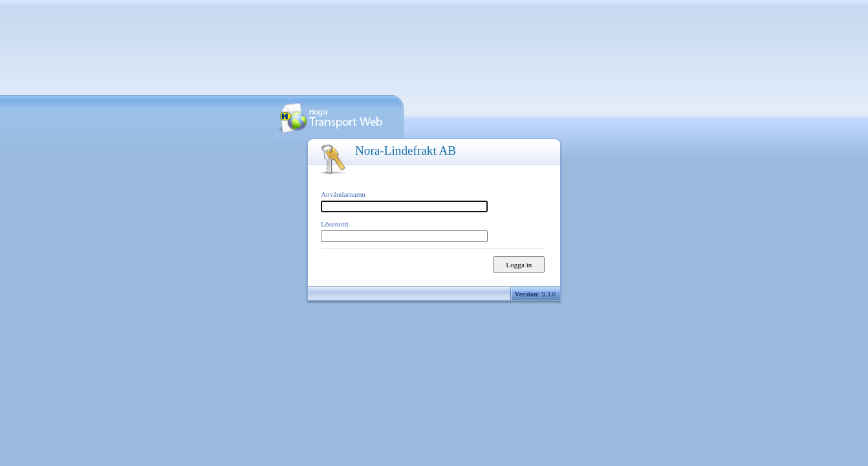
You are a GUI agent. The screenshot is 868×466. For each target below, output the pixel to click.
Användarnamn (343, 194)
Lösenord (334, 224)
